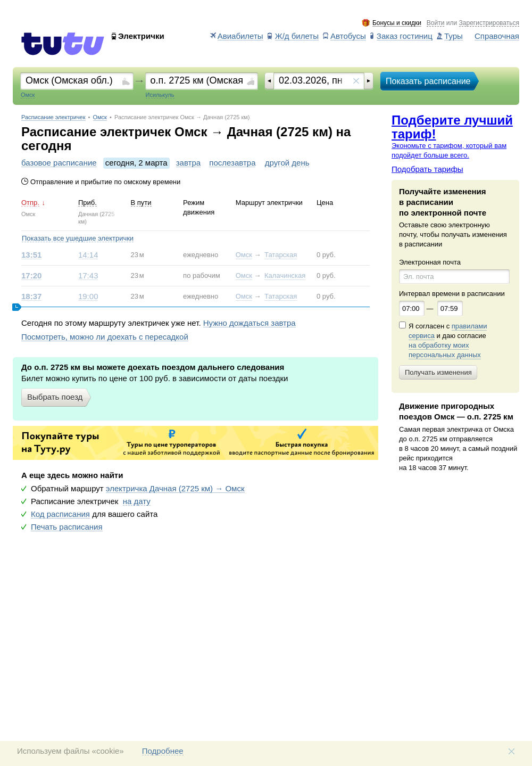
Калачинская (285, 275)
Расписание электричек (53, 117)
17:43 (88, 276)
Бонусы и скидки (397, 23)
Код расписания (60, 514)
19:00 (88, 296)
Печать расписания (67, 527)
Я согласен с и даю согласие (448, 341)
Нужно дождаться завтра (250, 323)
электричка (175, 489)
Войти (436, 23)
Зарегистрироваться (489, 23)
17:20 (31, 276)
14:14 (88, 255)
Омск (100, 117)
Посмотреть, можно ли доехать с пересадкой (105, 337)
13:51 (31, 255)
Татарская (281, 255)
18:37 (31, 296)
